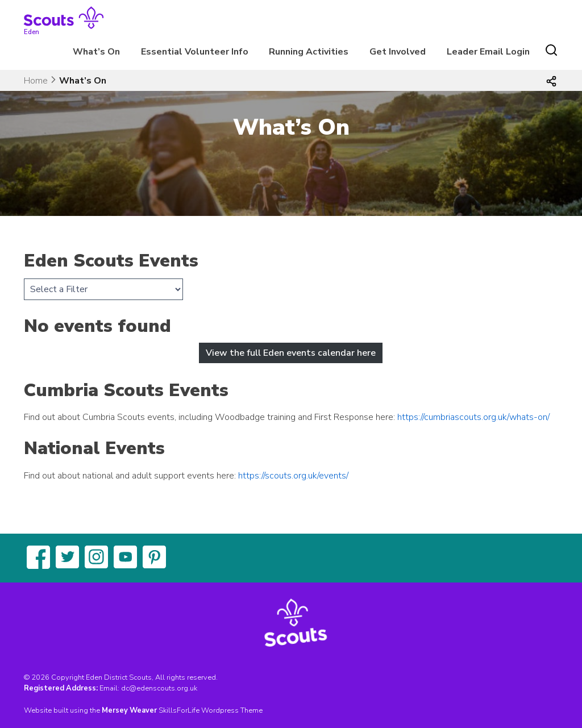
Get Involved (398, 52)
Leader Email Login (488, 52)
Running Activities (309, 52)
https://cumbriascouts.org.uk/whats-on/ (473, 417)
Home (36, 81)
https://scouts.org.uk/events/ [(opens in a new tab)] (293, 476)
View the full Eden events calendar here (291, 353)
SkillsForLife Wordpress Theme (211, 710)
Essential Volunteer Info (195, 52)
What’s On (96, 52)
